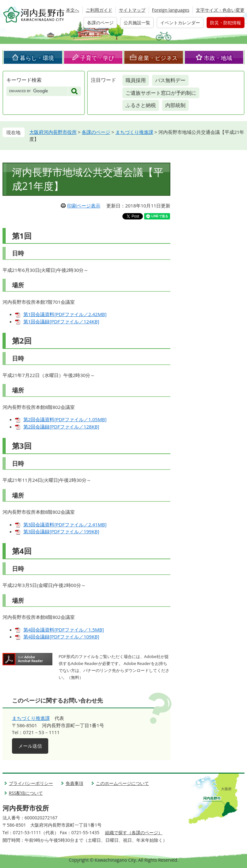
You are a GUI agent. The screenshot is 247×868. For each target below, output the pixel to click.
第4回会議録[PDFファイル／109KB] (61, 637)
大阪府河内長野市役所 (53, 132)
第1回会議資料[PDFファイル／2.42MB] (65, 314)
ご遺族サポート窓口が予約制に (161, 93)
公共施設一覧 (137, 23)
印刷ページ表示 (84, 206)
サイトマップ (132, 10)
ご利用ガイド (99, 10)
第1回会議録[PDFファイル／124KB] (61, 321)
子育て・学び (97, 58)
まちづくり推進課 (134, 132)
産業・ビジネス (158, 58)
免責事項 (74, 783)
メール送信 (30, 746)
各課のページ (100, 23)
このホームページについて (122, 783)
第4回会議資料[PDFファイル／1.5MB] (64, 630)
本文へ (73, 10)
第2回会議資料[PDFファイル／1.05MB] (65, 419)
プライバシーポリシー (31, 783)
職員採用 (136, 80)
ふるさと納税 (141, 105)
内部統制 (175, 105)
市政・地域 (218, 58)
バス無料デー (170, 80)
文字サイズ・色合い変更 (220, 10)
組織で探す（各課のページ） (134, 832)
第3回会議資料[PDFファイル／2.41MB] (65, 524)
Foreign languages (171, 10)
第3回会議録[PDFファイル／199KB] (61, 531)
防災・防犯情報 (226, 23)
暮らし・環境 (37, 58)
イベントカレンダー (180, 23)
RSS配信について (26, 793)
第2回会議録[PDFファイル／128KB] (61, 427)
